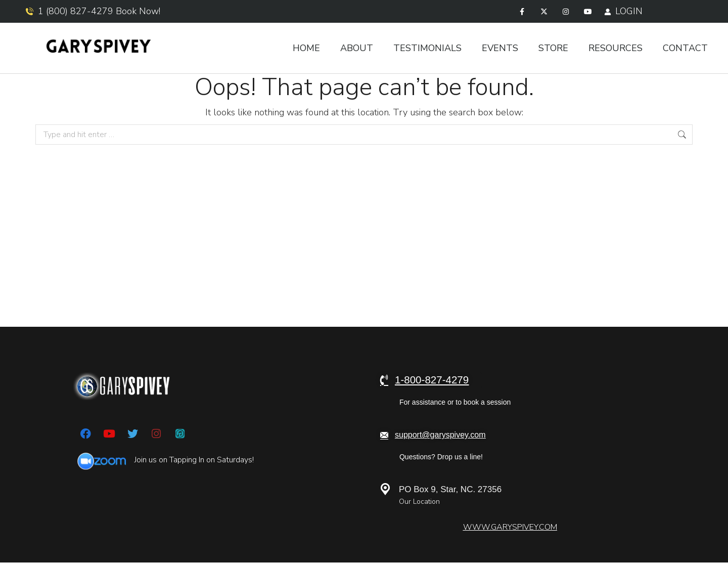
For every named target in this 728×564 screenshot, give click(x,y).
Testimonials (427, 48)
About (357, 48)
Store (553, 48)
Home (306, 48)
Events (500, 48)
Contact (685, 48)
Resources (616, 48)
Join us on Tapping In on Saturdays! (194, 460)
